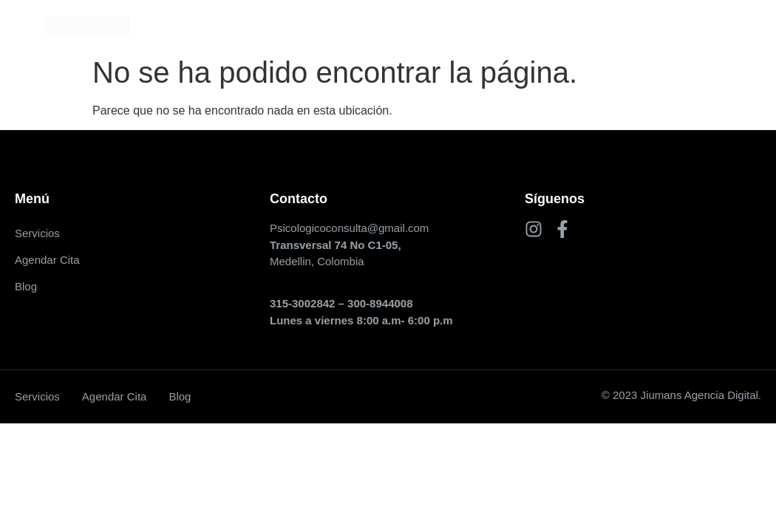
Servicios (304, 24)
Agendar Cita (393, 24)
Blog (469, 24)
